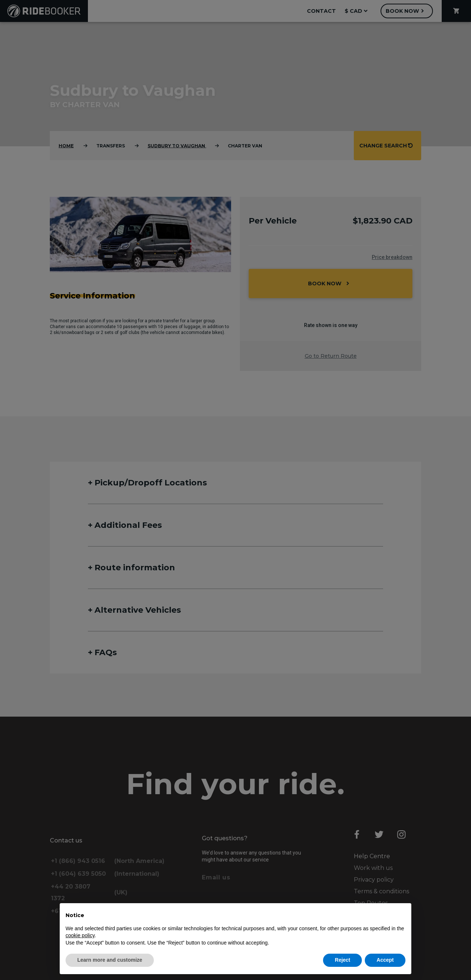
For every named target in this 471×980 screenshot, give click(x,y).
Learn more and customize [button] (110, 960)
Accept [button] (385, 960)
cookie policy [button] (80, 935)
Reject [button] (342, 960)
